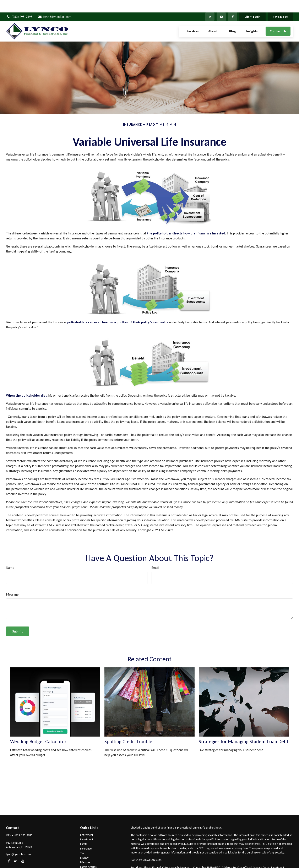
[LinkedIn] (210, 4)
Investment (87, 827)
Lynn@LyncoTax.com (55, 4)
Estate (84, 832)
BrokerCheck (213, 815)
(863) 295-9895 (19, 4)
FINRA (210, 855)
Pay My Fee (280, 4)
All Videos (86, 859)
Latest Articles (88, 854)
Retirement (87, 822)
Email (155, 555)
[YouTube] (221, 4)
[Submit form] (18, 619)
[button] (193, 19)
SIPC (218, 855)
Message (12, 582)
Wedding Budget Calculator (38, 729)
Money (84, 845)
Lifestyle (85, 850)
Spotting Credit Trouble (128, 729)
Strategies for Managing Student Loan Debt (244, 729)
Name (10, 555)
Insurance (86, 836)
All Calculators (89, 864)
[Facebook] (233, 4)
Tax (82, 841)
